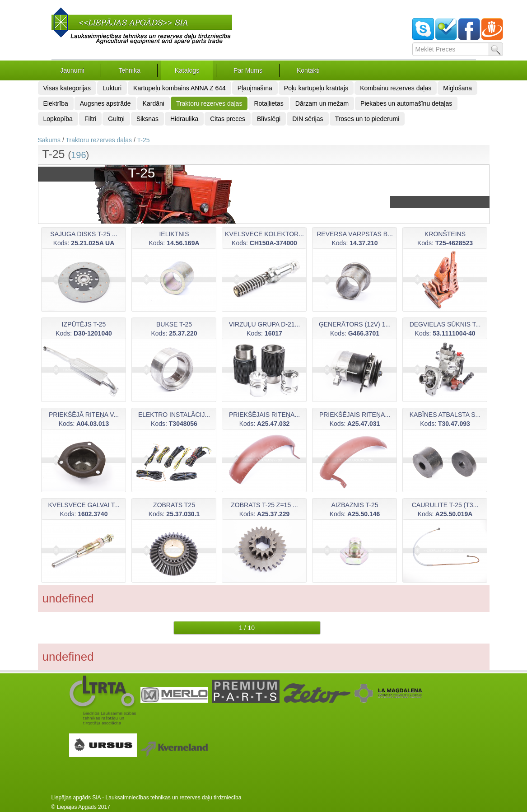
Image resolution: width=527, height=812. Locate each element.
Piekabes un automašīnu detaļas (406, 103)
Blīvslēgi (269, 119)
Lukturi (112, 88)
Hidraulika (184, 119)
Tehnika (129, 70)
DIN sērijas (308, 119)
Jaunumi (72, 70)
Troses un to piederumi (367, 119)
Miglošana (457, 88)
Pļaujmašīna (255, 88)
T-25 (143, 140)
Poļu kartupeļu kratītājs (316, 88)
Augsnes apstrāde (105, 103)
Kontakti (308, 70)
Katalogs (187, 70)
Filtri (90, 119)
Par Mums (248, 70)
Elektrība (56, 103)
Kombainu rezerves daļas (396, 88)
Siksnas (147, 119)
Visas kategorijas (67, 88)
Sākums (49, 140)
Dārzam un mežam (322, 103)
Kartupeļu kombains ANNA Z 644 (180, 88)
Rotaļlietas (268, 103)
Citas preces (228, 119)
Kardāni (154, 103)
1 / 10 (247, 628)
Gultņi (116, 119)
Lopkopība (58, 119)
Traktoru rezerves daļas (209, 103)
